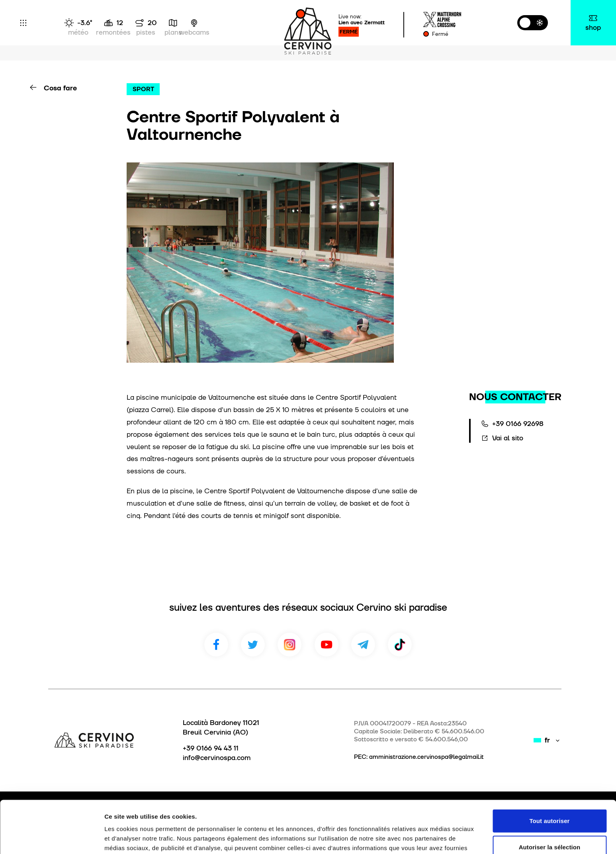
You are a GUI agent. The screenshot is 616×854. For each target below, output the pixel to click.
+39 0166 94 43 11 (211, 748)
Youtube (327, 645)
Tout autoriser (549, 776)
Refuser (550, 828)
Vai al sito (508, 438)
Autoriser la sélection (550, 802)
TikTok (400, 645)
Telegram (363, 645)
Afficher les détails (439, 838)
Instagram (289, 645)
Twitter (253, 645)
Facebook (216, 645)
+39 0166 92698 (518, 424)
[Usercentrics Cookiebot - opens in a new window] (52, 838)
